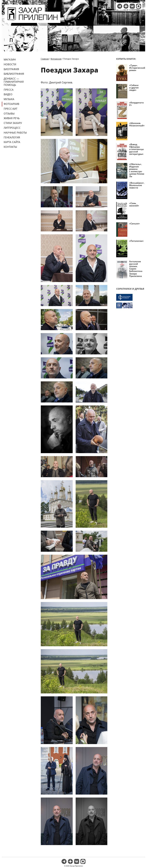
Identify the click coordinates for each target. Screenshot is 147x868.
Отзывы (9, 113)
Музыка (9, 99)
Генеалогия (12, 137)
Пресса (9, 90)
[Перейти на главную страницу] (33, 21)
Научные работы (15, 133)
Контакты (10, 147)
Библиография (14, 74)
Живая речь (12, 118)
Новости (10, 64)
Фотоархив (11, 104)
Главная (45, 59)
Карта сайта (12, 142)
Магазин (10, 59)
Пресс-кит (10, 109)
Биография (11, 69)
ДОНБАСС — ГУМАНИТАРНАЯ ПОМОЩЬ (14, 82)
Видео (8, 94)
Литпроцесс (12, 128)
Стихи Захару (13, 123)
